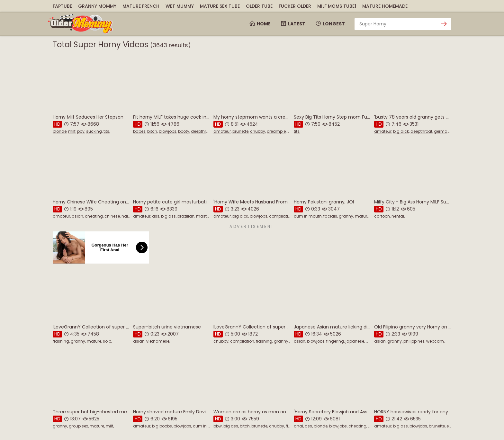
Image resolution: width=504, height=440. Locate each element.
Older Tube (259, 6)
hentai (398, 216)
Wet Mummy (180, 6)
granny (346, 216)
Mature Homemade (385, 6)
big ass (168, 216)
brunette (240, 131)
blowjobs (168, 131)
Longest (330, 24)
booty (184, 131)
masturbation (210, 216)
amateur (222, 131)
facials (330, 216)
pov (81, 131)
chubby (258, 131)
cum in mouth (308, 216)
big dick (401, 131)
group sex (78, 426)
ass (156, 216)
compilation (281, 216)
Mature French (141, 6)
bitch (152, 131)
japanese (355, 341)
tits (106, 131)
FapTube (62, 6)
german (442, 131)
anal (298, 426)
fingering (335, 341)
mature (362, 216)
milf (72, 131)
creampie (276, 131)
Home (260, 24)
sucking (94, 131)
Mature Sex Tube (220, 6)
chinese (112, 216)
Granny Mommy (97, 6)
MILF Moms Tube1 (337, 6)
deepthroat (202, 131)
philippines (414, 341)
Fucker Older (295, 6)
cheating (94, 216)
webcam (435, 341)
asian (77, 216)
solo (107, 341)
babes (139, 131)
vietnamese (158, 341)
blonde (60, 131)
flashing (61, 341)
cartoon (382, 216)
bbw (218, 426)
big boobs (162, 426)
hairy (126, 216)
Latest (293, 24)
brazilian (186, 216)
